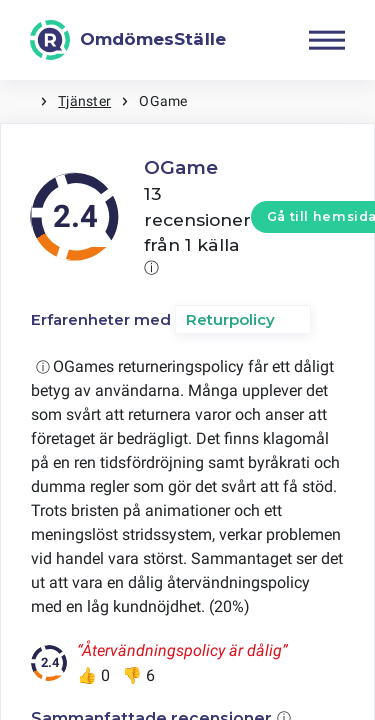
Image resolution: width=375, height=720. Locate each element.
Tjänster (84, 101)
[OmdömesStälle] (128, 40)
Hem (20, 101)
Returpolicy (230, 319)
